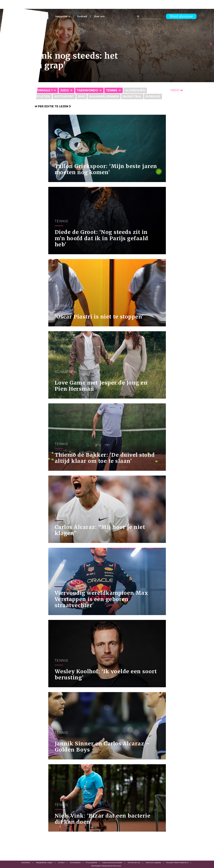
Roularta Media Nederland (177, 863)
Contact (61, 863)
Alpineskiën (135, 90)
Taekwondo (87, 90)
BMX (82, 96)
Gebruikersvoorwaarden (112, 863)
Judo (65, 90)
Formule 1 (44, 90)
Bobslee (153, 96)
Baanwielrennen (104, 96)
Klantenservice (134, 863)
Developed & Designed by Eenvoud (106, 866)
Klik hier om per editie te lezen (44, 106)
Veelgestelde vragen (44, 863)
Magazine (61, 16)
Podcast (82, 16)
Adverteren (26, 863)
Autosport (64, 96)
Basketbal (132, 96)
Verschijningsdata (153, 863)
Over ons (99, 16)
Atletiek (43, 96)
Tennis (112, 90)
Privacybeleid (91, 863)
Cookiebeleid (75, 863)
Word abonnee (181, 16)
